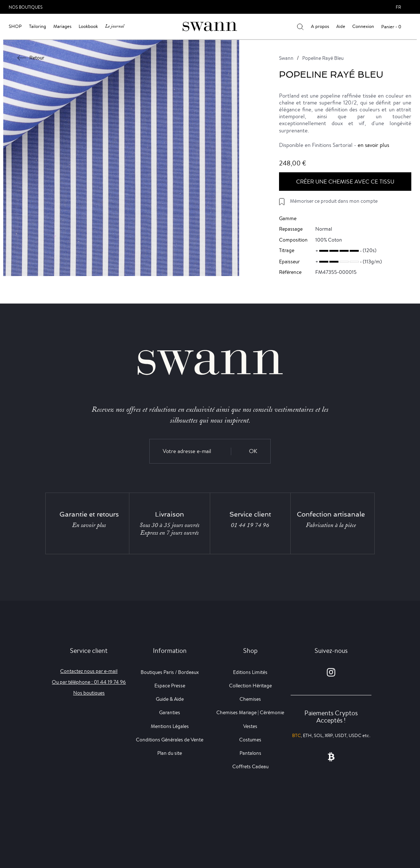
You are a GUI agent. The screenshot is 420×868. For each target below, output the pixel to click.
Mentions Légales (170, 726)
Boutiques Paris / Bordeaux (170, 672)
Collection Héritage (250, 686)
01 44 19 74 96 (250, 525)
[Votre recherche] (300, 26)
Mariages (62, 26)
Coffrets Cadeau (250, 766)
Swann (286, 58)
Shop (15, 26)
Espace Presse (170, 686)
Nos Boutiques (26, 7)
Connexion (363, 26)
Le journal (115, 26)
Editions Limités (250, 672)
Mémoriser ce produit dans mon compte (334, 201)
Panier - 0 (391, 27)
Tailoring (38, 26)
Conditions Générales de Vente (170, 740)
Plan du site (170, 753)
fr (398, 7)
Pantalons (250, 753)
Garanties (170, 712)
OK (253, 451)
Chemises (250, 699)
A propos (320, 26)
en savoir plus (373, 145)
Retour (31, 58)
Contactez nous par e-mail (89, 671)
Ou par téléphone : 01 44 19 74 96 (89, 682)
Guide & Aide (170, 699)
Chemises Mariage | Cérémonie (250, 712)
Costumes (250, 740)
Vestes (250, 726)
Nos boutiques (89, 693)
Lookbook (88, 26)
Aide (341, 26)
